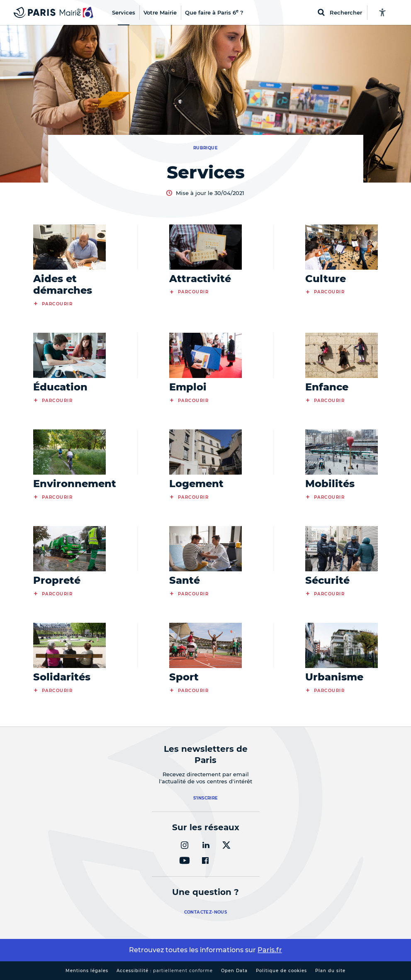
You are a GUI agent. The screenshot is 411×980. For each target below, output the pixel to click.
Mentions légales (87, 971)
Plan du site (330, 971)
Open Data (234, 971)
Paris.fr (270, 950)
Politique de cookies (281, 971)
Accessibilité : (165, 971)
